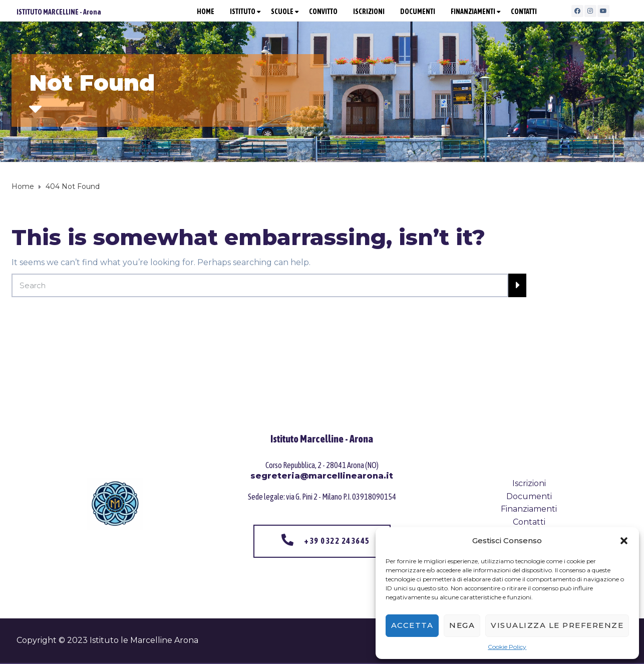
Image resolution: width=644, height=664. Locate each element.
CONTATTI (524, 12)
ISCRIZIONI (369, 12)
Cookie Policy (507, 647)
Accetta (412, 625)
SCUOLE (282, 12)
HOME (206, 12)
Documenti (529, 496)
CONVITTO (323, 12)
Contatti (529, 522)
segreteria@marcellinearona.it (322, 476)
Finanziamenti (529, 509)
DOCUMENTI (418, 12)
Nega (462, 625)
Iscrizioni (529, 483)
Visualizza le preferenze (557, 625)
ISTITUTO (243, 12)
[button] (624, 541)
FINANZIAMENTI (473, 12)
